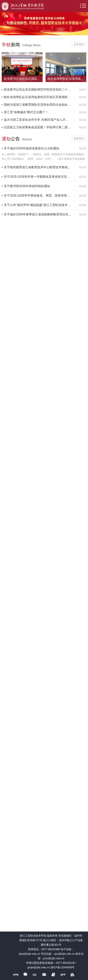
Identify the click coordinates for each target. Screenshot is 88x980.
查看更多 (79, 44)
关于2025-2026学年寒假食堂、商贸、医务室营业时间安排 (38, 196)
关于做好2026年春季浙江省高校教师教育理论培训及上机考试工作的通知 (38, 214)
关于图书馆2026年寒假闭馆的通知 (27, 186)
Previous (4, 24)
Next (84, 24)
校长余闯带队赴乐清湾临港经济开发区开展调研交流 (38, 97)
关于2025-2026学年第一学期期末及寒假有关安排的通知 (38, 177)
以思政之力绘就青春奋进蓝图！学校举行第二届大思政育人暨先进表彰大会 (38, 127)
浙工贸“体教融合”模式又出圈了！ (26, 112)
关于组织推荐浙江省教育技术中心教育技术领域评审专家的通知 (38, 167)
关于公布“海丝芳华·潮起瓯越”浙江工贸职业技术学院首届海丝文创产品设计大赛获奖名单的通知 (38, 205)
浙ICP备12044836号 (63, 967)
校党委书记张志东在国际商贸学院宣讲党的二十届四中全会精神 (38, 90)
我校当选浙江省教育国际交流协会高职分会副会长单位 (38, 105)
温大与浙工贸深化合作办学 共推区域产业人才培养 (38, 120)
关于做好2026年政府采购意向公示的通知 (31, 148)
